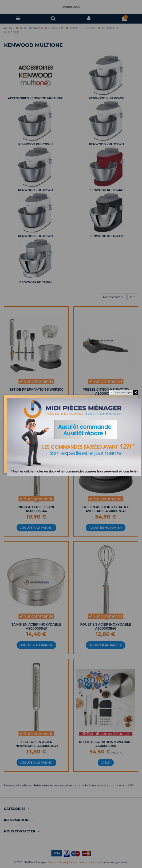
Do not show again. (123, 393)
